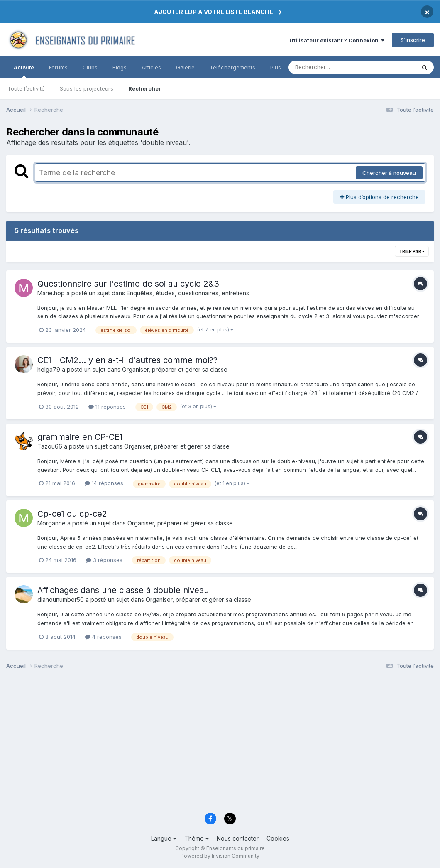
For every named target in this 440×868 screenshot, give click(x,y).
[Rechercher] (328, 67)
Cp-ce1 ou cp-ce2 (72, 514)
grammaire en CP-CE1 (80, 437)
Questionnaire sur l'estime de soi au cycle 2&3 (128, 284)
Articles (151, 67)
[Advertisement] (220, 744)
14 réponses (104, 483)
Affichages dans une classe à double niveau (123, 590)
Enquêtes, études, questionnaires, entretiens (188, 293)
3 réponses (104, 560)
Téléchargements (232, 67)
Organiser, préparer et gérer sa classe (175, 369)
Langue (164, 838)
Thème (197, 838)
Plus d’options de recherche (379, 197)
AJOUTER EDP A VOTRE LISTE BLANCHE (214, 12)
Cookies (278, 838)
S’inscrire (413, 40)
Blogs (120, 67)
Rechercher (145, 88)
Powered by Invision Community (220, 856)
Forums (58, 67)
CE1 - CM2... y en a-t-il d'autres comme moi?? (127, 360)
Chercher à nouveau (389, 173)
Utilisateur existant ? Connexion (337, 40)
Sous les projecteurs (87, 88)
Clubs (90, 67)
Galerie (185, 67)
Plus (276, 67)
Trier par (412, 251)
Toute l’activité (26, 88)
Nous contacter (238, 838)
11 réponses (107, 407)
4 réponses (103, 637)
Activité (24, 71)
